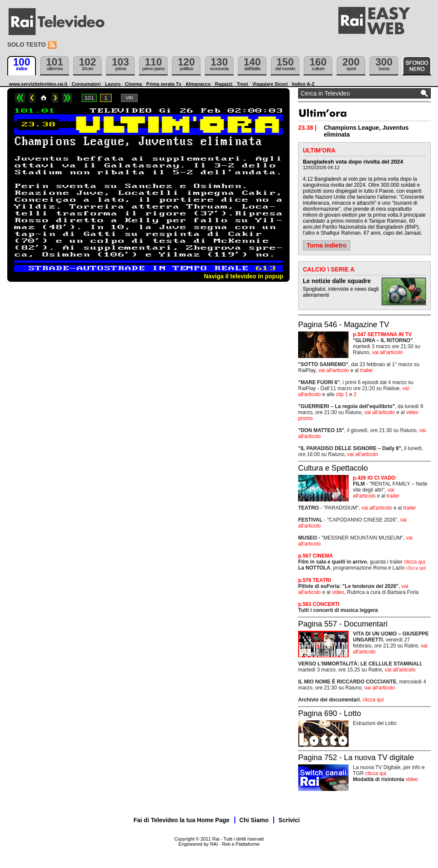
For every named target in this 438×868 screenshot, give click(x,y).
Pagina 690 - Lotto (330, 713)
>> (67, 98)
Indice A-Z (303, 84)
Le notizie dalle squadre (337, 281)
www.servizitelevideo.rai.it (38, 84)
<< (20, 98)
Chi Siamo (254, 820)
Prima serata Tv (164, 84)
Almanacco (198, 84)
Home (44, 98)
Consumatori (86, 84)
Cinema (133, 84)
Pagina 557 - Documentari (343, 624)
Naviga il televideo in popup (244, 276)
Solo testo (27, 45)
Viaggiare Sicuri (270, 84)
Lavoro (113, 84)
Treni (242, 84)
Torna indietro (327, 245)
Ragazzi (223, 84)
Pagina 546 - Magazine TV (344, 325)
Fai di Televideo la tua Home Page (182, 820)
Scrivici (289, 820)
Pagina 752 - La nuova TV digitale (356, 758)
